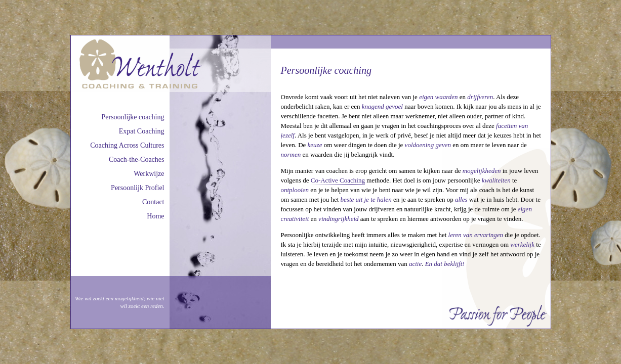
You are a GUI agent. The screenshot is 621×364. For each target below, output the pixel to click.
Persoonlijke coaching (133, 117)
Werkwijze (149, 174)
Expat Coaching (142, 131)
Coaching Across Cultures (127, 145)
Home (155, 216)
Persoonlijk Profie (137, 188)
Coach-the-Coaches (137, 160)
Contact (153, 202)
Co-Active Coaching (338, 180)
